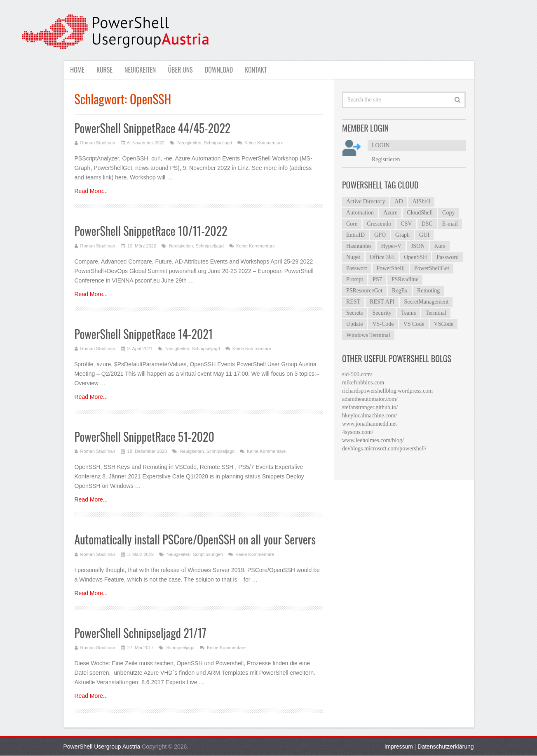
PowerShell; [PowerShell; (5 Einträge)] (391, 268)
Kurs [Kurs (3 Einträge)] (440, 246)
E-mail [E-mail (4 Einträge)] (450, 224)
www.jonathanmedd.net (369, 424)
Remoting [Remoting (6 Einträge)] (428, 291)
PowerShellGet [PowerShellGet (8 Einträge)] (432, 268)
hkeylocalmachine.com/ (369, 416)
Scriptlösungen (208, 554)
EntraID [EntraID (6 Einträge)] (355, 235)
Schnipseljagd (218, 143)
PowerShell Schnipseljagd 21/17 (141, 633)
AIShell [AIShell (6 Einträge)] (422, 201)
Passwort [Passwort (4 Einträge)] (357, 268)
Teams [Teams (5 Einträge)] (408, 313)
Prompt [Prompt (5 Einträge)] (355, 279)
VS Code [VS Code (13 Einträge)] (414, 324)
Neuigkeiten (141, 70)
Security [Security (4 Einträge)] (382, 313)
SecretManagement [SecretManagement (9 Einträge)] (426, 302)
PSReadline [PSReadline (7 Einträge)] (405, 279)
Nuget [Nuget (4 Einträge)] (353, 257)
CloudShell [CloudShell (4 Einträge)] (420, 213)
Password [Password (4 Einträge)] (448, 257)
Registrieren (386, 159)
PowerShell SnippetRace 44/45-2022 (153, 128)
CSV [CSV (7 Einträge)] (406, 224)
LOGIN (381, 145)
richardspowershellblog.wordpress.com (387, 391)
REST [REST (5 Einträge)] (353, 302)
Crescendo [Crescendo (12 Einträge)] (379, 224)
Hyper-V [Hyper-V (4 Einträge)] (391, 246)
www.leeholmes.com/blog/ (373, 440)
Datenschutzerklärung (446, 747)
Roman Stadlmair (98, 143)
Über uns (182, 70)
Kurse (104, 70)
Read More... (91, 191)
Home (77, 70)
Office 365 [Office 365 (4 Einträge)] (382, 257)
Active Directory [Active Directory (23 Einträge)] (366, 201)
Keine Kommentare (264, 143)
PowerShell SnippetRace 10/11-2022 (151, 231)
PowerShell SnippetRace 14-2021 (144, 334)
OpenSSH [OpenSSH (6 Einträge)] (415, 257)
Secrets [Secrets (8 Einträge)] (354, 313)
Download (221, 70)
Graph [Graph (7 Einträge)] (402, 235)
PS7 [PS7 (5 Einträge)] (377, 279)
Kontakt (259, 70)
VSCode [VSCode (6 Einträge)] (444, 324)
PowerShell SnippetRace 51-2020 (144, 437)
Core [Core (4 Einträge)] (352, 224)
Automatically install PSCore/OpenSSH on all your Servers (195, 540)
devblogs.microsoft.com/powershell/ (384, 449)
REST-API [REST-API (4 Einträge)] (382, 302)
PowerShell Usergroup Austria (102, 747)
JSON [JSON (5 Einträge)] (418, 246)
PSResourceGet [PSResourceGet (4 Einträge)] (364, 291)
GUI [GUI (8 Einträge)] (424, 235)
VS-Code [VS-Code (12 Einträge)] (383, 324)
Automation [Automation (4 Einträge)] (360, 213)
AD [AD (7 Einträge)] (399, 201)
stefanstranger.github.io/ (370, 407)
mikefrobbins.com (363, 383)
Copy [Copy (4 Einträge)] (448, 213)
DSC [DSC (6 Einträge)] (427, 224)
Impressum (399, 747)
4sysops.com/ (358, 432)
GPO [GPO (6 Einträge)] (380, 235)
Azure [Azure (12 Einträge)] (390, 213)
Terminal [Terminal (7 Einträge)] (436, 313)
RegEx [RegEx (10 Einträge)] (400, 291)
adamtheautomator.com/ (370, 399)
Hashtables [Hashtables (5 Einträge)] (359, 246)
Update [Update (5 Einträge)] (354, 324)
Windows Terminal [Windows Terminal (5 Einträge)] (368, 335)
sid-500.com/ (357, 374)
